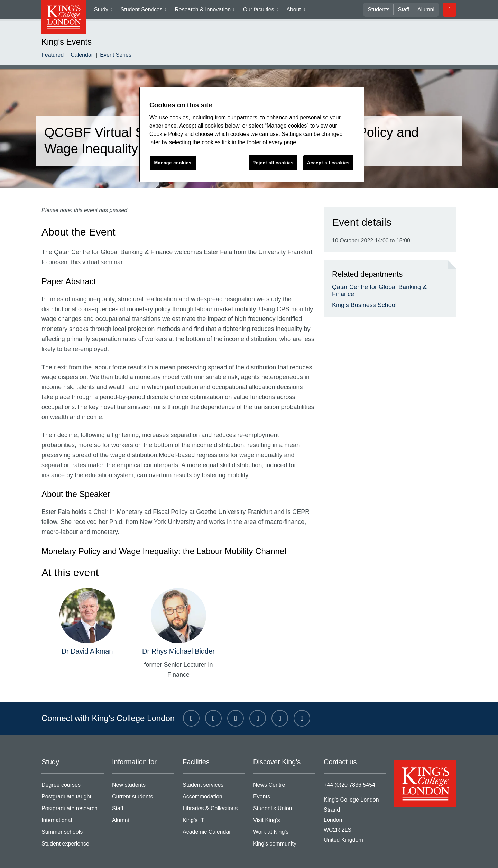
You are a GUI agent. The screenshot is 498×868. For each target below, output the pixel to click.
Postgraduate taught (73, 779)
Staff (405, 10)
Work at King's (284, 813)
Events (284, 779)
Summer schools (73, 813)
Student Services (146, 11)
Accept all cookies (328, 163)
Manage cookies (282, 855)
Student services (214, 768)
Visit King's (284, 802)
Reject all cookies (273, 163)
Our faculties (260, 11)
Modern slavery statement (162, 855)
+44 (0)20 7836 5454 (348, 766)
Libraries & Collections (214, 790)
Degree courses (73, 768)
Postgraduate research (73, 790)
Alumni (427, 10)
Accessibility (242, 855)
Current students (143, 779)
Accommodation (214, 779)
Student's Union (284, 790)
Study (106, 11)
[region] (251, 135)
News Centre (284, 768)
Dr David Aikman (87, 633)
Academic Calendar (214, 813)
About (296, 11)
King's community (284, 825)
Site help (210, 855)
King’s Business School (360, 298)
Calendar (80, 56)
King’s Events (64, 42)
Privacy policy (109, 855)
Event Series (111, 56)
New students (143, 768)
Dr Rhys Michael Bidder (178, 633)
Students (382, 10)
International (73, 802)
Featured (52, 56)
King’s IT (214, 802)
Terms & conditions (63, 855)
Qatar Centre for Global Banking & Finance (386, 287)
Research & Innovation (206, 11)
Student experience (73, 825)
